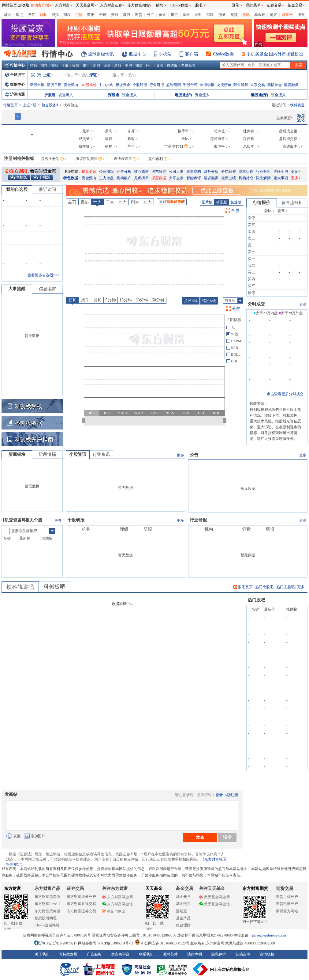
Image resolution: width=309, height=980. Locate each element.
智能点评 (194, 178)
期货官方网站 (287, 911)
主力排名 (106, 85)
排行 (86, 66)
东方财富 (13, 889)
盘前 (72, 202)
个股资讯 (78, 454)
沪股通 (50, 95)
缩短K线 (209, 301)
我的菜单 (253, 5)
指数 (34, 66)
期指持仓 (274, 85)
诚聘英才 (170, 954)
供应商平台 (120, 954)
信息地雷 (47, 289)
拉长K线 (191, 301)
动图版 (222, 202)
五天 (147, 202)
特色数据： (73, 178)
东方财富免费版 (47, 897)
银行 (174, 15)
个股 (65, 66)
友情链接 (267, 954)
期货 (139, 15)
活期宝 (181, 911)
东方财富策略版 (47, 911)
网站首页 (9, 5)
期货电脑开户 (287, 904)
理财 (198, 15)
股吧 (246, 15)
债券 (222, 15)
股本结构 (194, 172)
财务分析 (211, 172)
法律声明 (195, 954)
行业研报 (157, 85)
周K (85, 300)
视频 (234, 15)
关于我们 (42, 954)
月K (97, 300)
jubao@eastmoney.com (269, 935)
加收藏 (24, 5)
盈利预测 (173, 85)
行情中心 (15, 65)
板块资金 (123, 85)
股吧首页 (243, 587)
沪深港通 (15, 94)
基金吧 (260, 15)
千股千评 (190, 85)
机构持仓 (246, 178)
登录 (219, 795)
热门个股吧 (264, 587)
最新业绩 (229, 178)
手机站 (165, 54)
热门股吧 (256, 600)
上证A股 (30, 105)
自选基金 (188, 66)
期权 (67, 15)
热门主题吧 (285, 587)
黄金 (162, 15)
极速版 (236, 202)
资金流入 (66, 95)
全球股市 (15, 75)
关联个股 (281, 172)
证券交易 (274, 5)
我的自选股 (17, 189)
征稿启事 (243, 954)
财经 (7, 15)
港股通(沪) (183, 95)
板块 (76, 66)
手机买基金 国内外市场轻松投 (275, 54)
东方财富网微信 (117, 904)
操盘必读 (89, 172)
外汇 (151, 15)
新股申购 (37, 85)
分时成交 (256, 304)
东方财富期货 (255, 889)
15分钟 (126, 300)
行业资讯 (101, 454)
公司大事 (176, 172)
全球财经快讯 (101, 54)
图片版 (207, 202)
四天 (135, 202)
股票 (31, 15)
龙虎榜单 (224, 85)
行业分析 (263, 172)
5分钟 (111, 300)
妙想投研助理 (46, 918)
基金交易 (183, 904)
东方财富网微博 (117, 897)
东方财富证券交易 (81, 911)
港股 (127, 15)
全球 (103, 15)
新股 (43, 15)
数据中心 (137, 54)
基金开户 (183, 897)
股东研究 (159, 172)
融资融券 (291, 85)
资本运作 (246, 172)
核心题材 (141, 172)
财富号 (287, 15)
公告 (194, 455)
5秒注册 (232, 795)
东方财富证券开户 (81, 897)
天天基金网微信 (214, 904)
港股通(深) (259, 95)
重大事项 (281, 178)
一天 (97, 202)
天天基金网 (85, 5)
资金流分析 (292, 203)
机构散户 (124, 178)
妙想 (160, 5)
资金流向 (71, 85)
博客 (274, 15)
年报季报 (207, 85)
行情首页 (10, 105)
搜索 (301, 15)
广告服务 (94, 954)
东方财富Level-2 (48, 904)
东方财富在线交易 (81, 904)
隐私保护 (219, 954)
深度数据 (159, 178)
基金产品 (183, 918)
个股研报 (140, 85)
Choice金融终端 (47, 925)
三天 (122, 202)
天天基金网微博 (214, 897)
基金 (186, 15)
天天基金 (154, 889)
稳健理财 (183, 925)
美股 (115, 15)
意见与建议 (114, 911)
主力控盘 (106, 178)
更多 (296, 172)
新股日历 (54, 85)
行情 (79, 15)
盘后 (85, 202)
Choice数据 (223, 54)
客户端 (192, 54)
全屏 (235, 211)
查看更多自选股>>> (43, 275)
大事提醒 (17, 289)
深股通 (114, 95)
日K (72, 300)
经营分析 (124, 172)
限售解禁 (241, 85)
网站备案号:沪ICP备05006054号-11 (106, 943)
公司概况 (106, 172)
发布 (200, 837)
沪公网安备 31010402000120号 (162, 943)
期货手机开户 (287, 897)
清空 (227, 837)
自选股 (172, 66)
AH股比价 (89, 85)
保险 (210, 15)
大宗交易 (258, 85)
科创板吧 (54, 587)
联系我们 (146, 954)
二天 (110, 202)
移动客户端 (40, 5)
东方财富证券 (111, 5)
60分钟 (158, 300)
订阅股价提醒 (172, 202)
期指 (55, 15)
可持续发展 (68, 954)
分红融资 (229, 172)
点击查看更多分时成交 (285, 394)
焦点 (19, 15)
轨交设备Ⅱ (50, 105)
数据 (91, 15)
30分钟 (142, 300)
